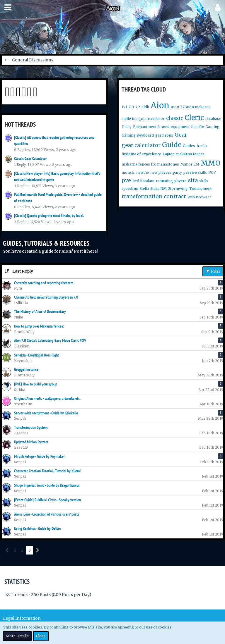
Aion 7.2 (178, 107)
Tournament (200, 188)
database (213, 119)
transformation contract (154, 196)
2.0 (131, 107)
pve (126, 180)
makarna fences (190, 154)
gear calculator (141, 145)
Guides (189, 146)
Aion (160, 105)
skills (204, 181)
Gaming (212, 127)
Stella (144, 188)
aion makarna (198, 107)
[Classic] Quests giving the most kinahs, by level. (49, 216)
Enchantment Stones (151, 127)
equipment (180, 127)
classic (175, 118)
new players (161, 172)
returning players (171, 181)
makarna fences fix (139, 164)
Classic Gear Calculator (30, 159)
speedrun (130, 188)
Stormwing (178, 188)
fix (202, 127)
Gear (181, 135)
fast (194, 127)
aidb (145, 107)
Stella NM (158, 188)
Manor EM (190, 164)
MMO (210, 163)
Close (41, 636)
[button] (8, 7)
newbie (143, 172)
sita (193, 180)
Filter (213, 271)
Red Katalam (143, 181)
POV (212, 172)
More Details (17, 636)
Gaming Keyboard (138, 135)
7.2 (138, 107)
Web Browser (199, 197)
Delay (127, 127)
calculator (156, 119)
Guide (172, 145)
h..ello (202, 146)
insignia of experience (141, 154)
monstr (128, 172)
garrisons (164, 135)
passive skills (195, 172)
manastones (168, 164)
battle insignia (134, 119)
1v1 (124, 107)
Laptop (169, 154)
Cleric (194, 117)
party (177, 172)
